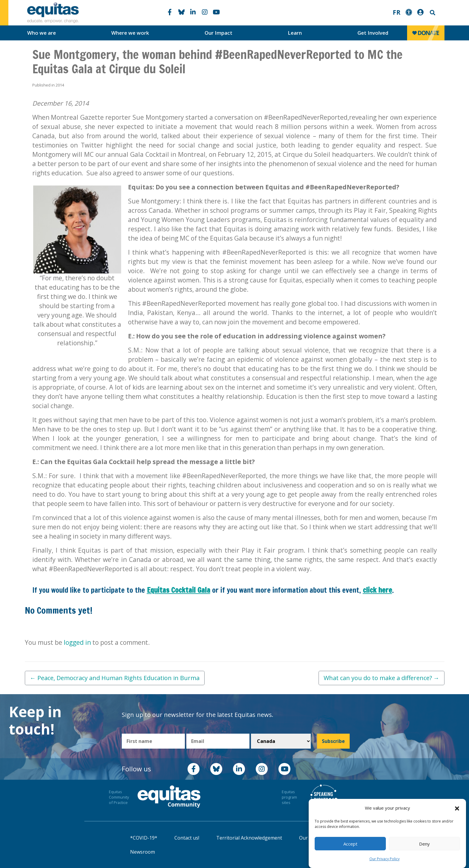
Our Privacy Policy (385, 859)
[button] (457, 808)
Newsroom (143, 852)
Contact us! (187, 838)
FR (397, 12)
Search (432, 13)
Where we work (130, 33)
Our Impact (218, 33)
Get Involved (373, 33)
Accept (350, 844)
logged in (77, 642)
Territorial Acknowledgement (249, 838)
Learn (295, 33)
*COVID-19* (144, 838)
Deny (424, 844)
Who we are (42, 33)
